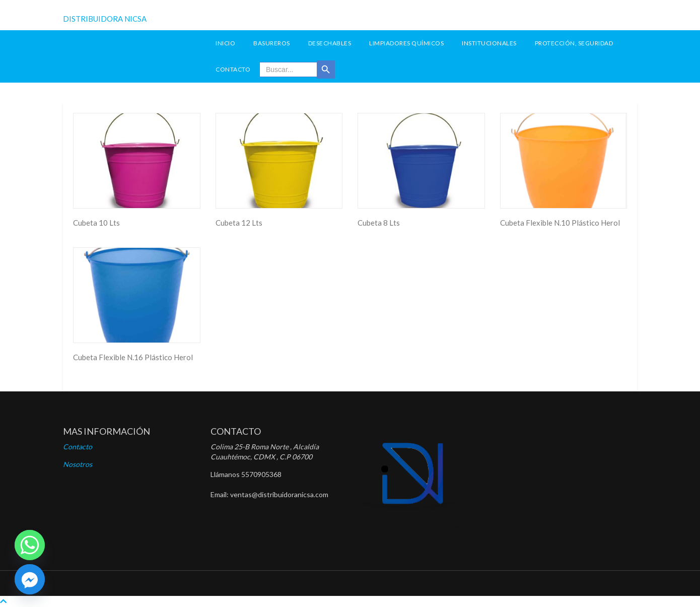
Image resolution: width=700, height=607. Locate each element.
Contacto (233, 69)
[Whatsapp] (30, 545)
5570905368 (261, 474)
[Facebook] (30, 579)
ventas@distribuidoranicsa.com (279, 494)
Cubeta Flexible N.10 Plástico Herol (560, 223)
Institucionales (489, 43)
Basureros (272, 43)
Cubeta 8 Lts (379, 223)
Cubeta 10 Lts (96, 223)
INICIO (225, 43)
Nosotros (78, 464)
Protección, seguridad (574, 43)
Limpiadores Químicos (406, 43)
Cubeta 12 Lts (239, 223)
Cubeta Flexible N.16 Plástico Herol (133, 357)
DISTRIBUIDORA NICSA (105, 19)
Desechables (330, 43)
